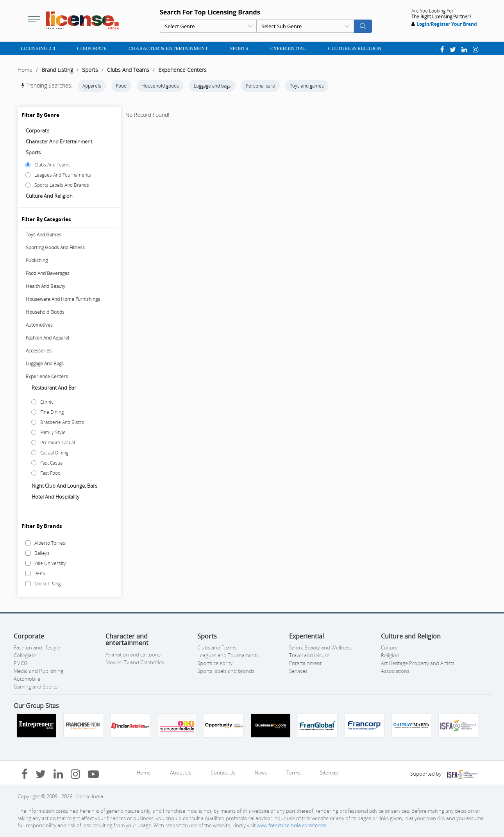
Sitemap (329, 773)
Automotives (39, 325)
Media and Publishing (38, 671)
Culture (389, 647)
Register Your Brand (454, 24)
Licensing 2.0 (38, 48)
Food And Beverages (48, 273)
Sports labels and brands (226, 671)
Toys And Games (44, 235)
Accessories (39, 351)
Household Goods (45, 312)
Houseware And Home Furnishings (63, 299)
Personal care (260, 86)
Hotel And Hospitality (55, 497)
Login (423, 24)
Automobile (27, 679)
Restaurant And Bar (54, 388)
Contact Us (223, 773)
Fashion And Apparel (47, 338)
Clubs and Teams (217, 647)
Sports (239, 48)
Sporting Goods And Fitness (55, 248)
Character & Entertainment (168, 48)
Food (121, 86)
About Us (181, 773)
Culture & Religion (355, 48)
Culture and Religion (49, 196)
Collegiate (25, 655)
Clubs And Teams (128, 70)
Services (298, 671)
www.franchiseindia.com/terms (291, 825)
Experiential (288, 48)
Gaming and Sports (36, 687)
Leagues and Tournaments (228, 655)
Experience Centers (182, 70)
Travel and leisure (309, 655)
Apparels (92, 86)
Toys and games (307, 86)
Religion (390, 655)
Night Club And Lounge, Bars (64, 486)
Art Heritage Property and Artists (418, 663)
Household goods (160, 86)
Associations (395, 671)
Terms (293, 773)
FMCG (21, 663)
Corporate (92, 48)
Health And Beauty (46, 286)
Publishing (37, 260)
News (261, 773)
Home (25, 70)
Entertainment (305, 663)
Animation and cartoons (133, 655)
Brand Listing (57, 70)
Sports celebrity (215, 663)
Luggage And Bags (45, 364)
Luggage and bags (212, 86)
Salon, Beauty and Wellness (320, 647)
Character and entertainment (59, 141)
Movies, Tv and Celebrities (135, 662)
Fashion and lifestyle (37, 647)
